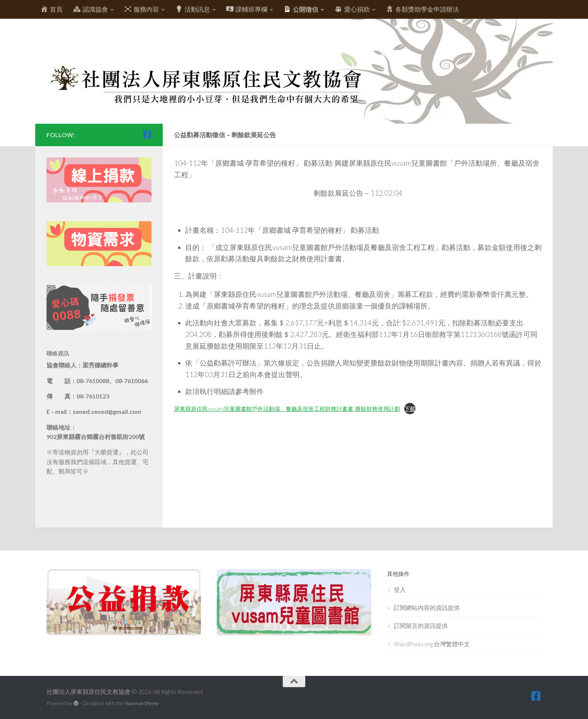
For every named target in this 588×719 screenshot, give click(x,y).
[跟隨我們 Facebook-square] (147, 135)
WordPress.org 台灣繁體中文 (432, 644)
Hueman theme (142, 703)
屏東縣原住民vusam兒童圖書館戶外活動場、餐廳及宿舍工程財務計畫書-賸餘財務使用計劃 (287, 409)
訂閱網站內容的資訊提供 (427, 607)
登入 (400, 589)
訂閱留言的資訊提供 (421, 625)
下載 (410, 409)
